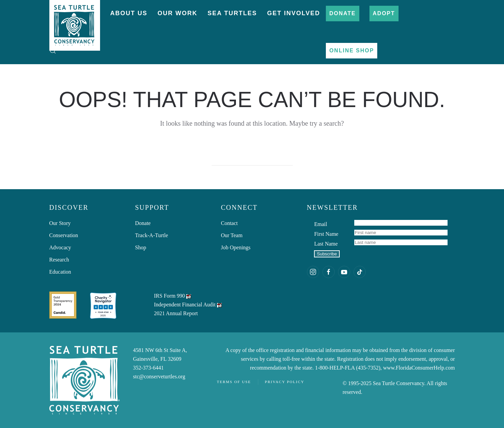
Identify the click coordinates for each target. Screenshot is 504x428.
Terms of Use (234, 382)
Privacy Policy (285, 382)
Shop (141, 247)
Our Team (232, 235)
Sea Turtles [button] (232, 13)
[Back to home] (75, 22)
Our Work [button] (177, 13)
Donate (342, 13)
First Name (326, 234)
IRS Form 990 (170, 296)
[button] (53, 51)
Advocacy (60, 247)
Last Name (326, 244)
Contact (230, 223)
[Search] (252, 159)
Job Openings (236, 247)
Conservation (64, 235)
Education (60, 272)
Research (59, 260)
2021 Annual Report (176, 313)
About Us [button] (129, 13)
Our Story (60, 223)
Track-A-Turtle (152, 235)
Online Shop (352, 51)
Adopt (384, 13)
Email (320, 224)
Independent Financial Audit (185, 305)
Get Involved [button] (294, 13)
